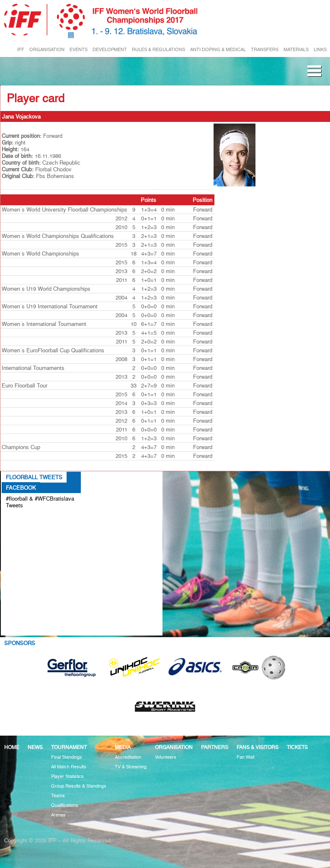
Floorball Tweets (34, 477)
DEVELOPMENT (110, 50)
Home (12, 747)
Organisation (174, 747)
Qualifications (65, 805)
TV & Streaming (131, 767)
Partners (215, 747)
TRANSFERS (265, 50)
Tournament (69, 747)
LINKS (320, 50)
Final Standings (67, 757)
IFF (21, 50)
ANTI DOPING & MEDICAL (218, 50)
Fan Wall (245, 757)
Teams (58, 796)
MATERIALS (296, 50)
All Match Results (69, 767)
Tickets (297, 747)
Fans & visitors (258, 747)
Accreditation (128, 757)
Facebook (21, 488)
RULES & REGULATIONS (159, 50)
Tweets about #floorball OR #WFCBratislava (36, 519)
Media (123, 747)
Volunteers (166, 757)
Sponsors (20, 643)
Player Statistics (67, 776)
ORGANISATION (47, 50)
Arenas (58, 815)
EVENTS (79, 50)
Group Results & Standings (79, 786)
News (35, 747)
